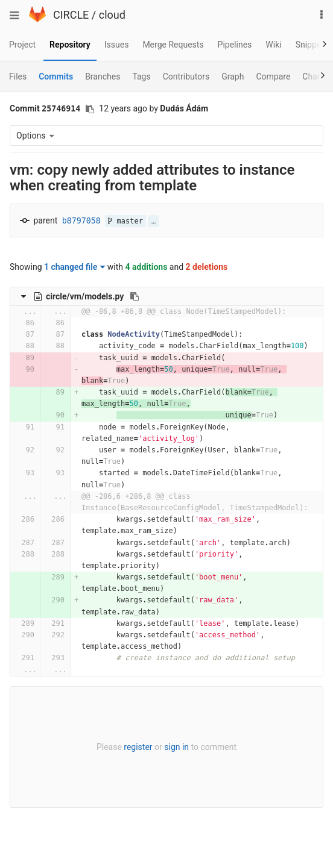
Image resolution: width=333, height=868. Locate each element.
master (125, 221)
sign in (176, 747)
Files (18, 76)
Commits (56, 76)
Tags (141, 76)
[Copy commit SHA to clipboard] (90, 109)
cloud (112, 15)
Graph (233, 76)
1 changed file (75, 267)
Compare (273, 76)
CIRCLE (71, 15)
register (138, 747)
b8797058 (81, 221)
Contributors (186, 76)
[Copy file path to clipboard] (135, 296)
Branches (103, 76)
